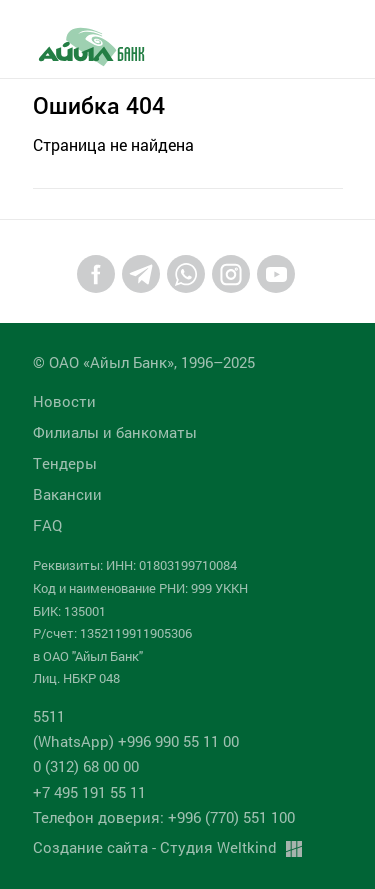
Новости (64, 401)
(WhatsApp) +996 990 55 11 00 (136, 741)
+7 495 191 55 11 (89, 792)
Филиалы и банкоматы (115, 432)
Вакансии (67, 494)
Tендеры (65, 463)
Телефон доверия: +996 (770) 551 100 (164, 817)
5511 (49, 716)
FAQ (47, 525)
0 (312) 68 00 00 (86, 766)
